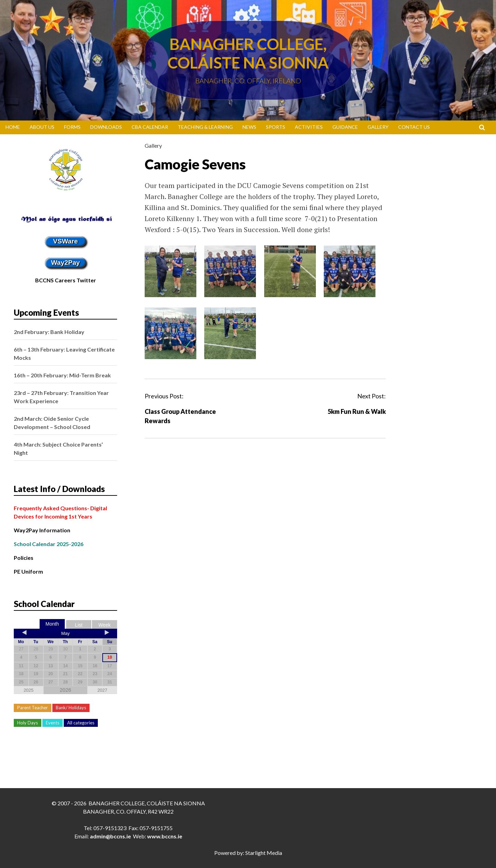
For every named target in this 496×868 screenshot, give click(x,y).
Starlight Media (264, 853)
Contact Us (414, 127)
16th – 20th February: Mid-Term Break (62, 375)
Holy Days (28, 723)
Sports (276, 127)
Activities (309, 127)
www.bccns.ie (165, 836)
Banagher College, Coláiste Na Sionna (248, 53)
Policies (24, 558)
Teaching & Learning (205, 127)
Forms (72, 127)
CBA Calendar (150, 127)
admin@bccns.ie (110, 836)
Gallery (378, 127)
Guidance (345, 127)
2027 (102, 690)
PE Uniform (28, 571)
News (249, 127)
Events (53, 723)
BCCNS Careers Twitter (66, 280)
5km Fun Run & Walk (357, 411)
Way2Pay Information (42, 530)
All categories (81, 723)
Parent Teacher (33, 708)
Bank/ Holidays (71, 708)
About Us (42, 127)
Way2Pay (65, 263)
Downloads (106, 127)
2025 (28, 690)
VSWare (65, 241)
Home (13, 127)
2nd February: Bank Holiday (49, 332)
